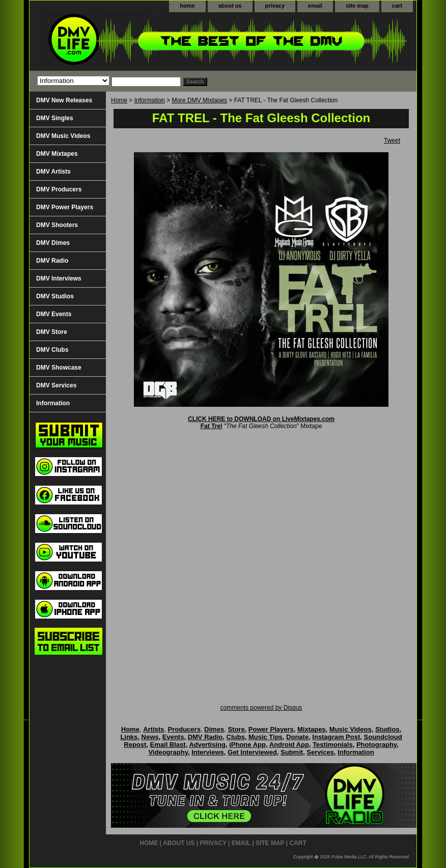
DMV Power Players (65, 207)
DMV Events (54, 314)
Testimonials (333, 745)
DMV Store (52, 332)
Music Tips (266, 737)
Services (320, 752)
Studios (387, 729)
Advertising (207, 745)
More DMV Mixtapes (199, 100)
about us (230, 6)
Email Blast (168, 745)
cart (397, 6)
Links (129, 737)
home (187, 6)
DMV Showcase (59, 368)
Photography (377, 745)
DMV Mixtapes (57, 154)
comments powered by (261, 708)
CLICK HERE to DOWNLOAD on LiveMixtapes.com (261, 419)
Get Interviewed (252, 752)
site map (357, 6)
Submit (292, 752)
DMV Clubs (52, 350)
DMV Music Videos (63, 136)
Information (150, 100)
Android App (289, 745)
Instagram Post (336, 737)
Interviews (208, 752)
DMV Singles (55, 118)
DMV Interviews (59, 278)
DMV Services (56, 385)
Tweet (392, 141)
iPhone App (247, 745)
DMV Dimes (53, 243)
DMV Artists (53, 172)
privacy (275, 6)
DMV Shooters (57, 225)
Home (119, 100)
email (315, 6)
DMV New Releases (64, 100)
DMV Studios (55, 296)
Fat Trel (212, 426)
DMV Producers (59, 189)
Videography (168, 752)
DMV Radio (52, 261)
